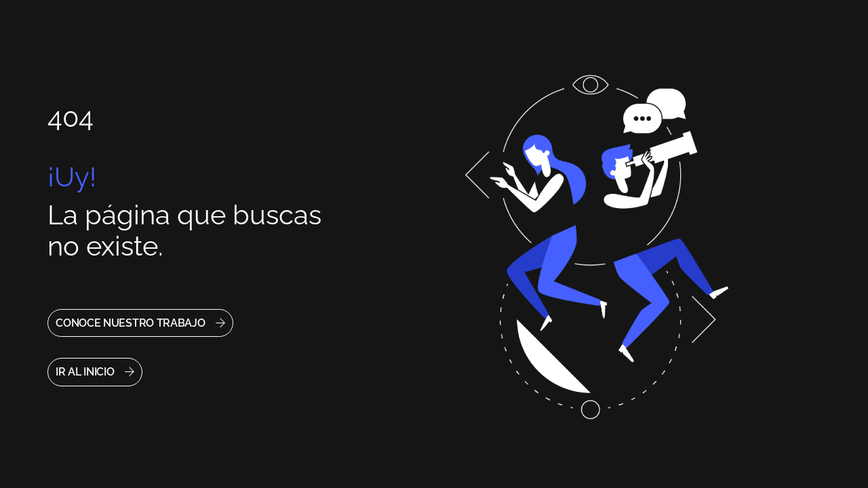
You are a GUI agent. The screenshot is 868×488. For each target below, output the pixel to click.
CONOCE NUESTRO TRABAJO (130, 323)
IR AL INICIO (85, 372)
